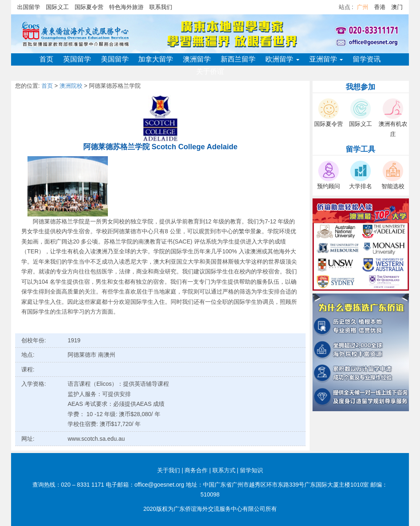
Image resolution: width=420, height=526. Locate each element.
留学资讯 (367, 59)
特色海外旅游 (126, 7)
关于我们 (169, 470)
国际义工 (57, 7)
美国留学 (115, 59)
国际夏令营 (89, 7)
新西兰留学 (238, 59)
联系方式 (224, 470)
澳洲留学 (197, 59)
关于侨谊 (210, 72)
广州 (363, 7)
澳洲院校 (71, 86)
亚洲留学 (326, 59)
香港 (380, 7)
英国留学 (77, 59)
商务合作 (196, 470)
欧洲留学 (282, 59)
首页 (46, 59)
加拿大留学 (156, 59)
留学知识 (251, 470)
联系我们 (161, 7)
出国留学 (29, 7)
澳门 (397, 7)
